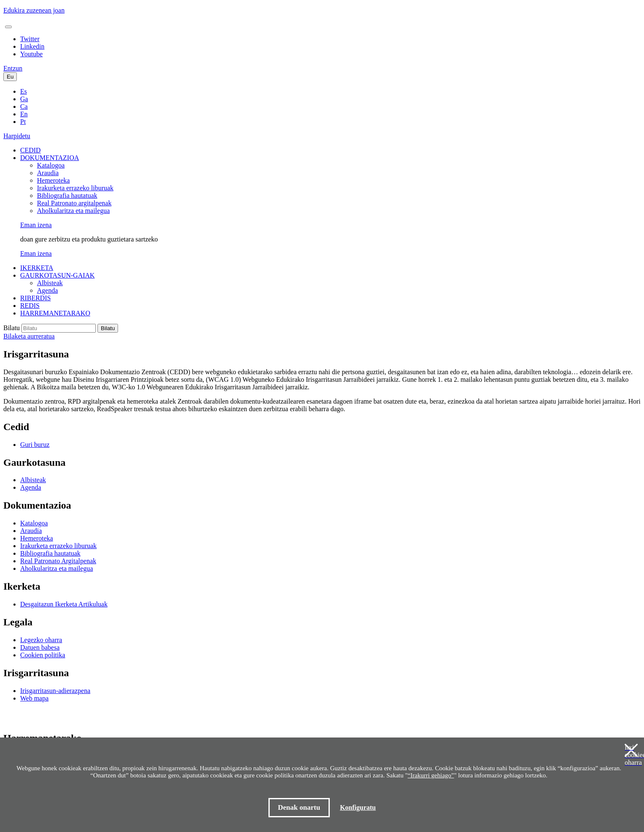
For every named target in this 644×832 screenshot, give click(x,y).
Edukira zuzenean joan (34, 10)
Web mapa (34, 698)
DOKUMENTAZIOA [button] (50, 158)
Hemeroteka (53, 180)
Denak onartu (299, 807)
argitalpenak (74, 203)
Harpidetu (17, 136)
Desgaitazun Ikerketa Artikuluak (64, 604)
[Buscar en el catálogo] (59, 328)
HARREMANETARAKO (55, 313)
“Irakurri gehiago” (431, 775)
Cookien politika (43, 655)
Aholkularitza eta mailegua (73, 211)
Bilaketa (29, 336)
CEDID (30, 150)
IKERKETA (37, 268)
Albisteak (50, 283)
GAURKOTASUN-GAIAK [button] (57, 275)
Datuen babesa (40, 647)
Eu (10, 77)
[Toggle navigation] (8, 27)
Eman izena (36, 225)
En (24, 114)
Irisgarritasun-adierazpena (55, 691)
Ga (24, 99)
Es (24, 91)
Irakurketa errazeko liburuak (75, 188)
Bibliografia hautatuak (67, 196)
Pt (23, 122)
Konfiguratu (358, 807)
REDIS (30, 306)
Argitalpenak (58, 561)
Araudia (48, 173)
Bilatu (12, 328)
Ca (24, 106)
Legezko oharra (41, 640)
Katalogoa (51, 165)
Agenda (47, 290)
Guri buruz (35, 445)
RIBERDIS (35, 298)
